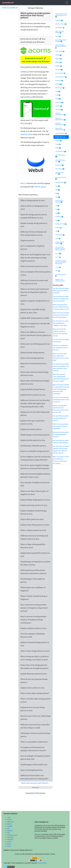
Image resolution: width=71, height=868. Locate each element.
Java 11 (58, 254)
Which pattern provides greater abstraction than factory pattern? (34, 572)
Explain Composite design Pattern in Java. (35, 302)
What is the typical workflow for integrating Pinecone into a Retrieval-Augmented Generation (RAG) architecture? (61, 389)
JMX (57, 206)
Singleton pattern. (28, 240)
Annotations (59, 217)
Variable (58, 36)
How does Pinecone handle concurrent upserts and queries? (61, 418)
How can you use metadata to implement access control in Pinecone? (61, 400)
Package (58, 55)
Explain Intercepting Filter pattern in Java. (35, 555)
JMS (57, 209)
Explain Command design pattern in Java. (35, 644)
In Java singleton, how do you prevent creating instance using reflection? (35, 458)
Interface (58, 84)
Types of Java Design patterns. (32, 358)
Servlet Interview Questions (59, 201)
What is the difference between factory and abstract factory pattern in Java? (36, 335)
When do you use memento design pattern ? (34, 681)
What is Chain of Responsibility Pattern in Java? (33, 546)
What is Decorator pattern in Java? (34, 266)
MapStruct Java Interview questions (60, 280)
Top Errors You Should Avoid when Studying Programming (61, 262)
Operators (58, 59)
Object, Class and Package (60, 32)
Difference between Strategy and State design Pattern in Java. (33, 233)
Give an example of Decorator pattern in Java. (35, 273)
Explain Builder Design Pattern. (33, 389)
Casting (58, 144)
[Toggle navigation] (67, 3)
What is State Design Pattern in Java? (35, 651)
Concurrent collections (61, 178)
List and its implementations (60, 114)
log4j (57, 213)
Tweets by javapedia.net (10, 8)
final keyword (59, 165)
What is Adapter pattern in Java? (33, 530)
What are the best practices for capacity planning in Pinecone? (61, 434)
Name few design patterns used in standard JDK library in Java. (34, 216)
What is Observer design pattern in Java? (34, 207)
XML (57, 220)
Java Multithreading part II (60, 161)
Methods (58, 62)
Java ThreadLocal (61, 152)
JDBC (58, 186)
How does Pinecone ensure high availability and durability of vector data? (61, 323)
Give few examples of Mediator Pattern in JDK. (33, 635)
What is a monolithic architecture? (34, 742)
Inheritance (59, 20)
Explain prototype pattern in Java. (34, 505)
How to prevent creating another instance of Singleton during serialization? (33, 620)
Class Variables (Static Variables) (61, 41)
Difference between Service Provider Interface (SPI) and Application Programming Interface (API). (35, 403)
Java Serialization (61, 183)
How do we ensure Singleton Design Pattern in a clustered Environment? (35, 467)
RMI (57, 193)
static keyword (60, 169)
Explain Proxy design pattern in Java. (35, 525)
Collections (59, 110)
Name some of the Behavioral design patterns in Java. (35, 382)
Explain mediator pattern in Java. (34, 628)
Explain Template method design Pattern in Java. (33, 512)
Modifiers (59, 66)
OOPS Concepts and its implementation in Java (61, 15)
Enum (58, 91)
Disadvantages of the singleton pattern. (33, 580)
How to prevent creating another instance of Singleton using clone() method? (34, 608)
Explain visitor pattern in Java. (33, 688)
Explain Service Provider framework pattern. (35, 414)
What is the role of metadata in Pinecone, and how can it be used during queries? (61, 315)
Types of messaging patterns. (32, 770)
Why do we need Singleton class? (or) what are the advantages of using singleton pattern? (35, 258)
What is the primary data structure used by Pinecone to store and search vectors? (61, 307)
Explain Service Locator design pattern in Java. (33, 709)
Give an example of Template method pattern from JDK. (35, 757)
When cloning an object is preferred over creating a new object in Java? (35, 658)
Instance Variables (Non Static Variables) (61, 46)
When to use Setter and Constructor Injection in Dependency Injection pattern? (35, 292)
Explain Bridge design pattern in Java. (35, 500)
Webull (23, 183)
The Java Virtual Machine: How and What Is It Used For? (60, 249)
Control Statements (61, 77)
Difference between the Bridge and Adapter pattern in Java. (34, 537)
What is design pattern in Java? (33, 200)
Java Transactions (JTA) (60, 173)
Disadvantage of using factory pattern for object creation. (35, 563)
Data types (59, 70)
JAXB (58, 197)
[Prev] (20, 9)
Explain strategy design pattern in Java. (34, 225)
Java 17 (58, 267)
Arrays (58, 95)
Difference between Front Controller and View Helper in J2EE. (35, 726)
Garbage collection (61, 224)
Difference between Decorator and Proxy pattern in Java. (34, 282)
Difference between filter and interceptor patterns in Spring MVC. (35, 777)
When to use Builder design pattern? (35, 451)
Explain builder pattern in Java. (33, 440)
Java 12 (58, 257)
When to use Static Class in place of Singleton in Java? (34, 493)
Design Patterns (60, 137)
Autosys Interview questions (60, 243)
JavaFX (58, 239)
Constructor (59, 81)
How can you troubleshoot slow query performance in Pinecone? (61, 348)
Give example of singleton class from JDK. (35, 484)
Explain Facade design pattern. (33, 353)
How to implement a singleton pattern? (32, 247)
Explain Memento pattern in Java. (34, 674)
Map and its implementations (60, 119)
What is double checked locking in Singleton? (34, 598)
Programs (58, 228)
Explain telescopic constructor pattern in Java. (32, 422)
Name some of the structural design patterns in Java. (34, 374)
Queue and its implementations (60, 129)
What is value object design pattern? (35, 693)
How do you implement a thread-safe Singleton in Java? (35, 325)
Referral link (25, 134)
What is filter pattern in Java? (32, 519)
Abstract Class (60, 88)
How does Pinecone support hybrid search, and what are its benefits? (61, 291)
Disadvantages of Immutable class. (34, 765)
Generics (35, 787)
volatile (58, 148)
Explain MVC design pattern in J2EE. (35, 318)
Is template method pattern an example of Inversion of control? (33, 749)
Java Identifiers (60, 28)
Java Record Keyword (61, 275)
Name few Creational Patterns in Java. (33, 365)
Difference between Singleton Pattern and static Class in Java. (35, 475)
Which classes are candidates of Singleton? (33, 589)
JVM (57, 231)
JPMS (57, 271)
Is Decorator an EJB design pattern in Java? (35, 345)
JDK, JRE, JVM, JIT (61, 24)
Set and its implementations (60, 124)
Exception (59, 106)
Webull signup (40, 187)
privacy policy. (42, 863)
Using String (59, 102)
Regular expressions (61, 133)
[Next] (51, 9)
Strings (58, 99)
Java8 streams (60, 235)
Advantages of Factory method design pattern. (35, 735)
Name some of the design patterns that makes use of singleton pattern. (35, 667)
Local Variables (60, 51)
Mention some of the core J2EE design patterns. (35, 718)
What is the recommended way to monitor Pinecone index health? (60, 426)
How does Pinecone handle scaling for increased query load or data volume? (61, 299)
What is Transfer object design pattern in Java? (35, 700)
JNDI (57, 190)
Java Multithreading (60, 156)
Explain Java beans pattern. (31, 429)
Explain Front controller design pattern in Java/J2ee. (33, 311)
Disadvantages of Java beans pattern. (35, 435)
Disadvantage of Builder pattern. (33, 446)
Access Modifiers (60, 73)
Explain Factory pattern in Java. (33, 395)
